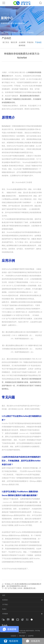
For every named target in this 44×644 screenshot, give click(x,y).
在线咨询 (35, 641)
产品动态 (30, 33)
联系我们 (5, 600)
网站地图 (22, 636)
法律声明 (31, 636)
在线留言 (13, 636)
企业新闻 (22, 42)
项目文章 (14, 42)
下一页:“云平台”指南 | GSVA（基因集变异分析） (19, 588)
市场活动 (30, 42)
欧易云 (4, 609)
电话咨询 (14, 641)
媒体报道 (22, 45)
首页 (7, 33)
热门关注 (6, 42)
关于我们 (13, 33)
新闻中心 (22, 33)
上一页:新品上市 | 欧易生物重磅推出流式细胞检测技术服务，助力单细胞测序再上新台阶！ (22, 585)
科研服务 (5, 614)
